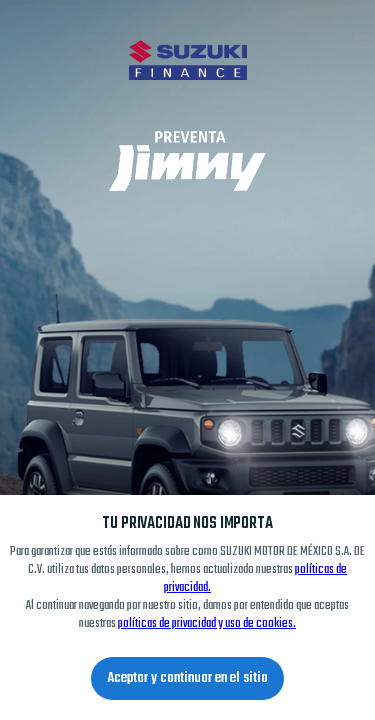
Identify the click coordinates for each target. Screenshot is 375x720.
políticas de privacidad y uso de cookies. (207, 624)
